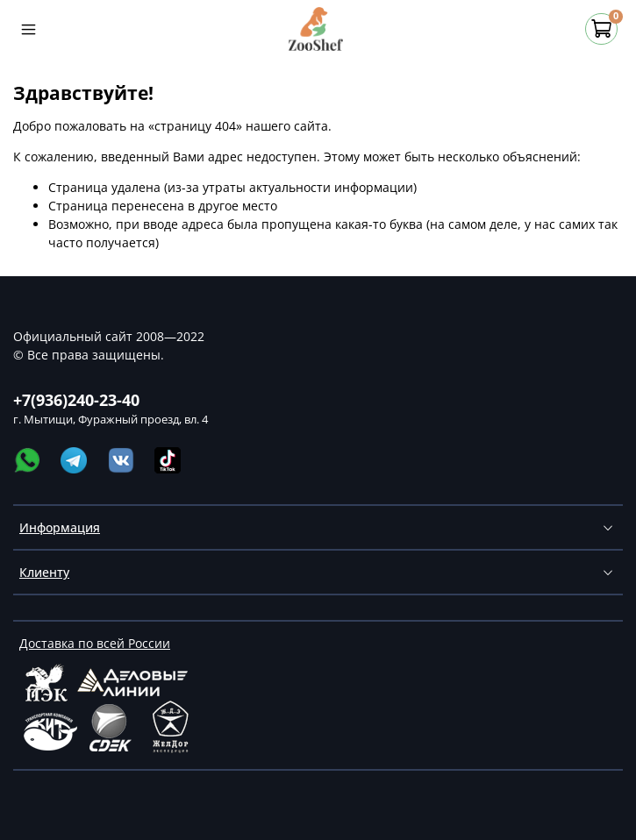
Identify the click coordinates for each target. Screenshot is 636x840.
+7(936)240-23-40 (76, 400)
